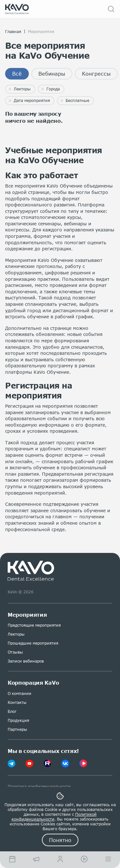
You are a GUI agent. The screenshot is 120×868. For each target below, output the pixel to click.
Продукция (18, 720)
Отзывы (15, 652)
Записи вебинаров (26, 661)
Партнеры (17, 729)
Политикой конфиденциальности (54, 817)
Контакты (17, 702)
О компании (20, 693)
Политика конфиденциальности (39, 786)
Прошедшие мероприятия (33, 643)
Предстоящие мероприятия (34, 625)
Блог (12, 711)
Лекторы (16, 634)
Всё (17, 74)
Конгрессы (96, 74)
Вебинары (52, 74)
